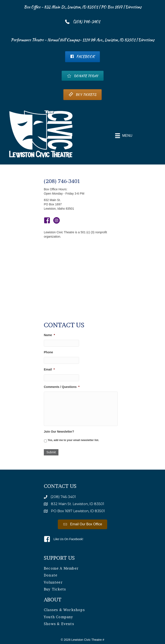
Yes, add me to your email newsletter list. (73, 440)
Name (49, 335)
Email (49, 369)
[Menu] (124, 136)
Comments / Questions (62, 387)
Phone (48, 352)
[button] (83, 524)
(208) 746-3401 (62, 181)
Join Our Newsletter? (59, 432)
